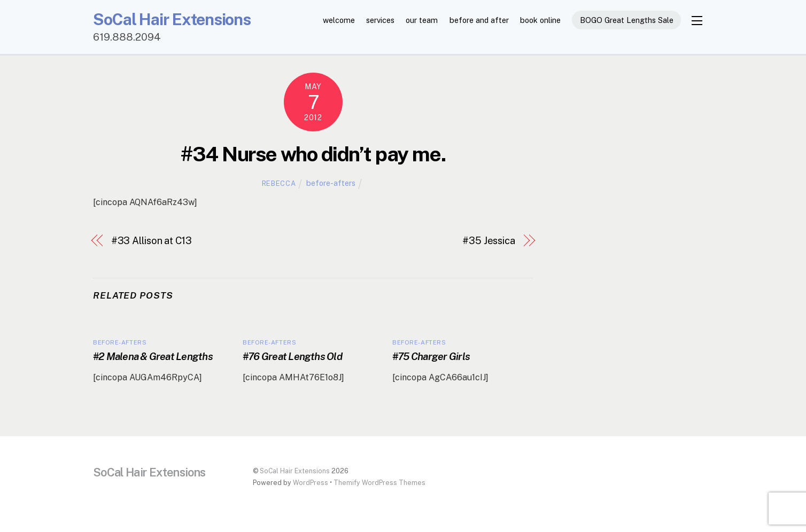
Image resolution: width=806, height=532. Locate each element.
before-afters (331, 183)
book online (540, 20)
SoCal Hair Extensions (295, 471)
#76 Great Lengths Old (292, 356)
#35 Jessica (489, 241)
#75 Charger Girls (431, 356)
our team (422, 20)
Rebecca (279, 183)
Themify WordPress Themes (379, 483)
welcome (339, 20)
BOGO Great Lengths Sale (627, 20)
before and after (479, 20)
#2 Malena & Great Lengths (153, 356)
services (380, 20)
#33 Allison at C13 (152, 241)
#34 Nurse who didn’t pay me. (313, 154)
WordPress (311, 483)
